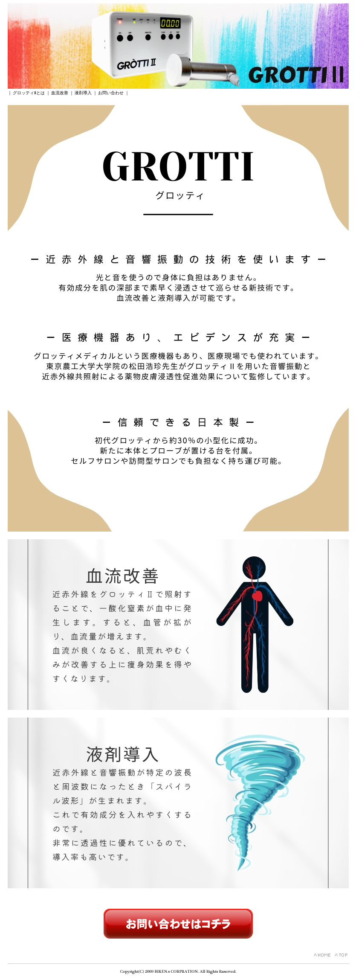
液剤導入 (83, 93)
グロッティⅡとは (29, 93)
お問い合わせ (111, 93)
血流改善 (60, 93)
